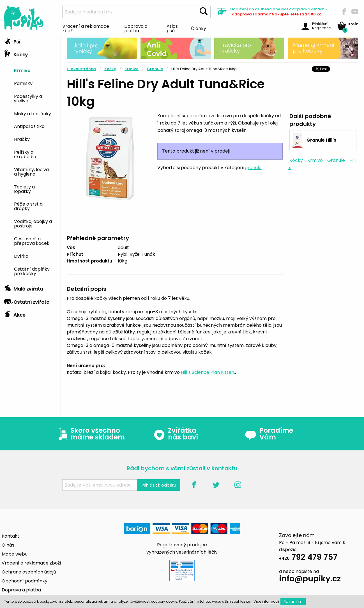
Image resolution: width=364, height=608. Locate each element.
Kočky (16, 53)
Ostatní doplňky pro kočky (32, 271)
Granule (155, 69)
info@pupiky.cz (310, 580)
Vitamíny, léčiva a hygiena (31, 171)
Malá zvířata (24, 287)
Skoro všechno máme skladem (90, 434)
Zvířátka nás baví (176, 434)
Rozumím (293, 602)
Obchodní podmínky (25, 581)
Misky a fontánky (33, 113)
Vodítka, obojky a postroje (33, 223)
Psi (12, 40)
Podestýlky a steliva (28, 98)
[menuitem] (35, 70)
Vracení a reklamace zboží (86, 28)
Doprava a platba (136, 28)
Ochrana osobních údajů (29, 572)
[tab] (30, 41)
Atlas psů (172, 28)
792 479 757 (308, 558)
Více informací (266, 601)
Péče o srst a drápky (28, 206)
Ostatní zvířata (27, 301)
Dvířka (21, 256)
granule (253, 168)
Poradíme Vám (269, 434)
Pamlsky (23, 83)
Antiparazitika (29, 126)
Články (199, 28)
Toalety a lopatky (24, 189)
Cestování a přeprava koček (32, 241)
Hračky (22, 139)
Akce (15, 314)
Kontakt (11, 536)
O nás (8, 545)
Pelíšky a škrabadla (25, 154)
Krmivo (22, 70)
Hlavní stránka (81, 69)
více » (304, 9)
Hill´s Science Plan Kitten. (208, 372)
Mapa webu (15, 554)
